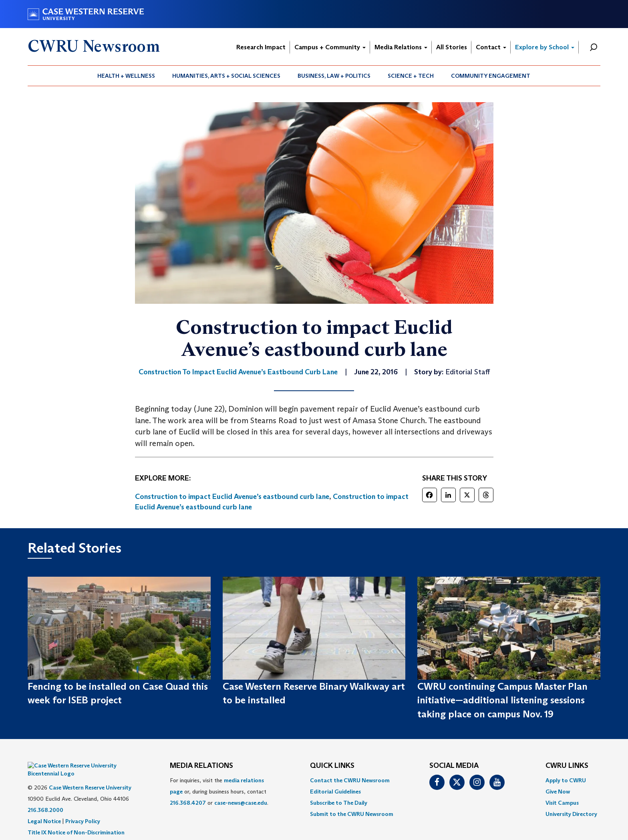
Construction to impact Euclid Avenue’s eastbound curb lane (232, 497)
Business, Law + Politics (334, 76)
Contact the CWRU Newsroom (350, 780)
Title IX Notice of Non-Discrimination (76, 820)
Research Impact (261, 47)
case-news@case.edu (241, 803)
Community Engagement (491, 76)
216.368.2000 (45, 798)
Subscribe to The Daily (339, 803)
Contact (491, 47)
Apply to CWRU (566, 780)
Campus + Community (330, 47)
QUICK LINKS (332, 766)
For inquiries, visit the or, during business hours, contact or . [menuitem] (219, 792)
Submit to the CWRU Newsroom (352, 814)
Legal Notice (44, 809)
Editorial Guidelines (335, 792)
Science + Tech (411, 76)
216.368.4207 (188, 803)
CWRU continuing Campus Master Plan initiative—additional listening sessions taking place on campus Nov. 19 (502, 700)
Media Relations (401, 47)
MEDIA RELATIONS (201, 766)
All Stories (452, 47)
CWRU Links (567, 766)
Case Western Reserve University (90, 775)
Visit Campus (562, 803)
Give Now (558, 792)
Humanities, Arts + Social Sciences (226, 76)
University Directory (571, 814)
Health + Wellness (126, 76)
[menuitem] (126, 76)
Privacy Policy (83, 809)
